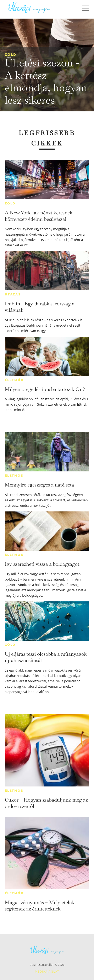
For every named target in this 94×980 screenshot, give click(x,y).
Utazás (13, 294)
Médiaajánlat (47, 971)
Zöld (11, 55)
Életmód (14, 380)
